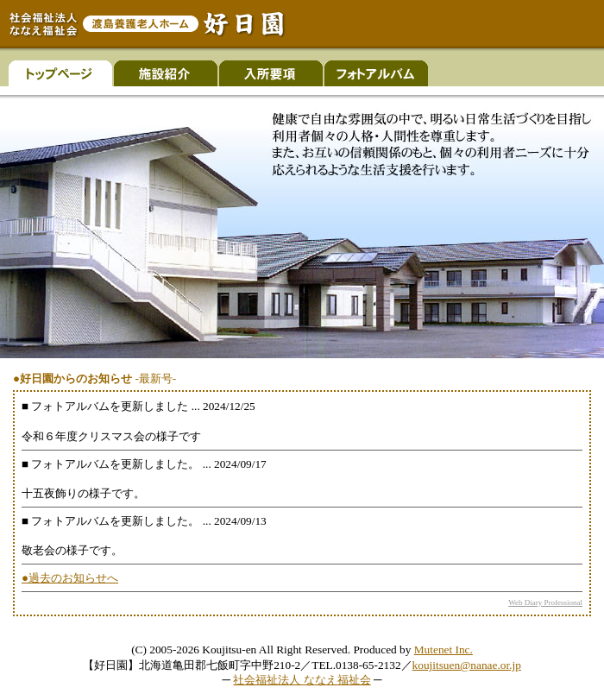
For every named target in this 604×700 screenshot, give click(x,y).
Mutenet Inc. (444, 650)
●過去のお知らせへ (70, 578)
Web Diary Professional (545, 602)
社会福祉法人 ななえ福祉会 (302, 680)
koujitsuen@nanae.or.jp (467, 665)
